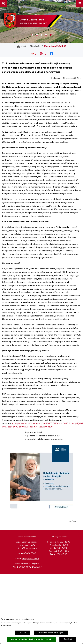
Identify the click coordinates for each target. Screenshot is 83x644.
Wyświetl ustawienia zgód (51, 633)
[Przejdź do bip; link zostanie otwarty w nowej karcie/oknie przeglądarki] (31, 54)
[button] (41, 508)
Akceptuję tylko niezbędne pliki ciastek (31, 639)
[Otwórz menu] (80, 3)
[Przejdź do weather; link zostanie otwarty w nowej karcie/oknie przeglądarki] (41, 54)
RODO (23, 633)
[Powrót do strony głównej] (21, 46)
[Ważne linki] (3, 3)
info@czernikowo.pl (30, 559)
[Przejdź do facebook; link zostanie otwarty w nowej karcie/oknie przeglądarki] (52, 54)
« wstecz (72, 521)
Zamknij (68, 639)
